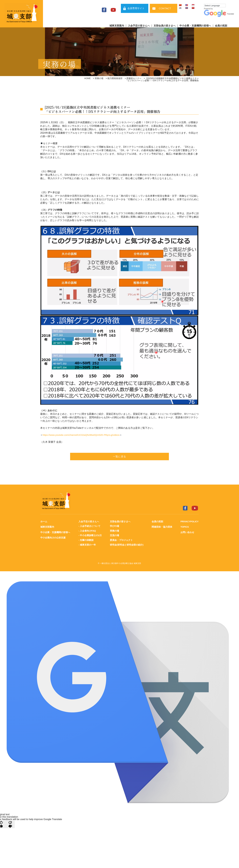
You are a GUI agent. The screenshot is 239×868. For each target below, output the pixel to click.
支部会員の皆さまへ (165, 26)
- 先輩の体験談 (86, 540)
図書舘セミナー (134, 78)
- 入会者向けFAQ (87, 531)
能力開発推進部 (115, 78)
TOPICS (184, 527)
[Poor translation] (10, 824)
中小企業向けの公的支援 (53, 537)
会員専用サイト (136, 8)
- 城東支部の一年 (87, 544)
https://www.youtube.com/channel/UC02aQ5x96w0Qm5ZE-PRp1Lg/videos (83, 435)
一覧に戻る (120, 457)
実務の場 (99, 78)
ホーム (44, 521)
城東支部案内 (117, 26)
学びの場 (114, 526)
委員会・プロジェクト (121, 540)
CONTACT (165, 8)
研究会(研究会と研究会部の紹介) (127, 544)
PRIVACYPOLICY (189, 521)
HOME (87, 78)
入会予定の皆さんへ (139, 26)
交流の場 (114, 535)
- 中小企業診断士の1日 (90, 535)
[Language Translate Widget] (215, 6)
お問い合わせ (187, 532)
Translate (219, 14)
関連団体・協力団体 (162, 527)
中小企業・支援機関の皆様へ (195, 26)
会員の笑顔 (221, 26)
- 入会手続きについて (89, 526)
